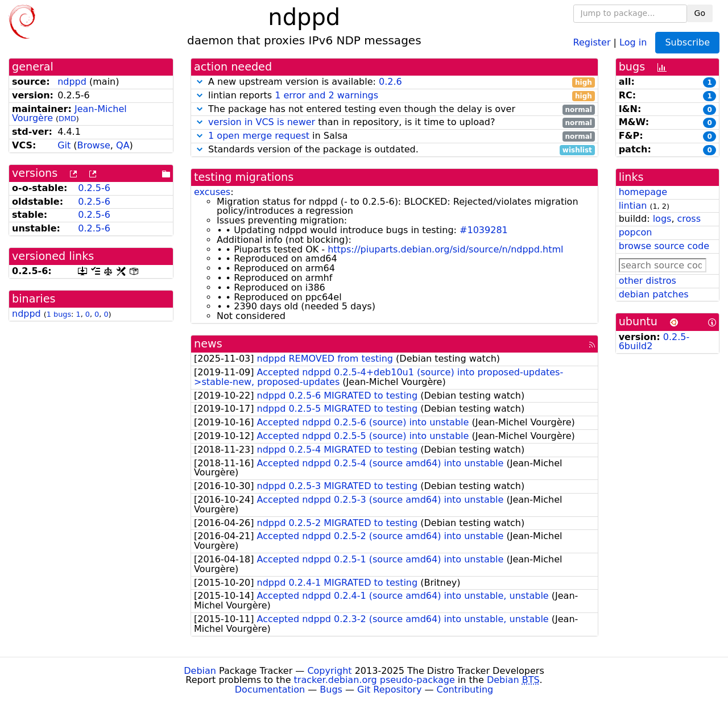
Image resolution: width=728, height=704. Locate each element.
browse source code (664, 246)
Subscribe (687, 42)
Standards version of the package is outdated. (394, 150)
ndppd (72, 82)
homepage (643, 192)
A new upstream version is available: (394, 82)
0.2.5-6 (94, 188)
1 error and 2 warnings (326, 95)
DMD (67, 119)
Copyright (329, 671)
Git (64, 145)
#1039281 (484, 230)
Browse (94, 145)
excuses (212, 192)
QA (123, 145)
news (208, 344)
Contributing (465, 689)
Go (700, 13)
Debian (200, 671)
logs (662, 219)
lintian (633, 206)
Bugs (331, 689)
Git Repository (389, 689)
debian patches (654, 294)
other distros (648, 281)
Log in (633, 42)
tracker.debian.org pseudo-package (375, 680)
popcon (636, 232)
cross (689, 219)
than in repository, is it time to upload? (394, 123)
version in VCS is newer (262, 122)
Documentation (270, 689)
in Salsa (394, 136)
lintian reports (394, 96)
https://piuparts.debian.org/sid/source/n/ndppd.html (445, 249)
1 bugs (59, 314)
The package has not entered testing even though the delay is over (394, 109)
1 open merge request (259, 136)
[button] (200, 82)
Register (592, 42)
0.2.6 (390, 82)
